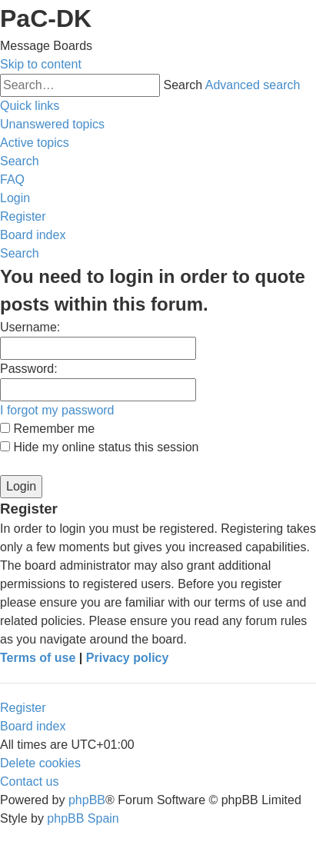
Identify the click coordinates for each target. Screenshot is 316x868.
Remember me (47, 429)
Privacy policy (128, 658)
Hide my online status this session (99, 447)
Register (23, 708)
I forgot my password (57, 410)
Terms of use (38, 658)
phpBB (87, 800)
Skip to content (41, 64)
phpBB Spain (83, 818)
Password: (29, 369)
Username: (30, 327)
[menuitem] (52, 124)
